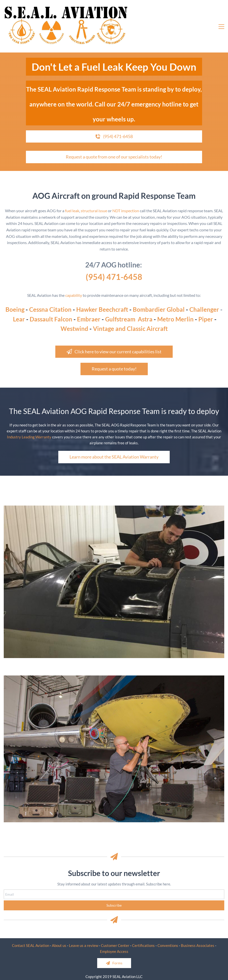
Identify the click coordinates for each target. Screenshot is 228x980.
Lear (19, 319)
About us (59, 945)
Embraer (89, 319)
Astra (145, 319)
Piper (206, 319)
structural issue (94, 211)
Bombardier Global (159, 309)
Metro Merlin (175, 319)
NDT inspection (125, 211)
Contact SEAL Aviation (31, 945)
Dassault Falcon (51, 319)
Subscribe (114, 905)
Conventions (168, 945)
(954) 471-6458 (114, 277)
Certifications (143, 945)
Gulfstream (120, 319)
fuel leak (72, 211)
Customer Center (115, 945)
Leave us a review (84, 945)
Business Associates (198, 945)
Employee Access (114, 951)
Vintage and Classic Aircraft (130, 329)
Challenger (204, 309)
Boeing (15, 309)
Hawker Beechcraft (102, 309)
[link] (114, 509)
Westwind (74, 329)
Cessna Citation (50, 309)
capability (74, 295)
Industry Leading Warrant (28, 437)
